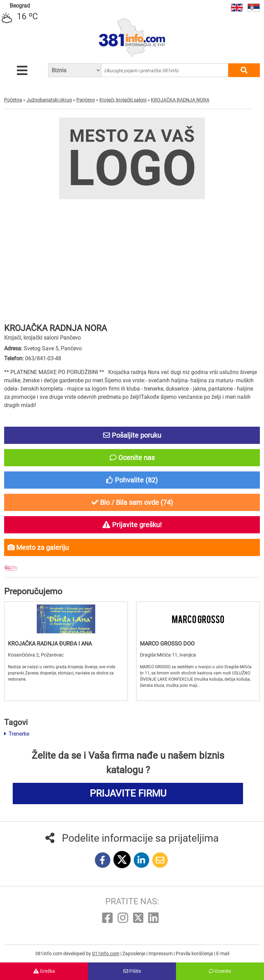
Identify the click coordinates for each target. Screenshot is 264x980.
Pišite (132, 971)
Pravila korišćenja (195, 954)
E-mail (223, 954)
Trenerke (17, 734)
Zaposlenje (134, 954)
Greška (44, 971)
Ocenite (220, 971)
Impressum (161, 954)
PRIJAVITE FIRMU (128, 793)
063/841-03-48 (43, 358)
